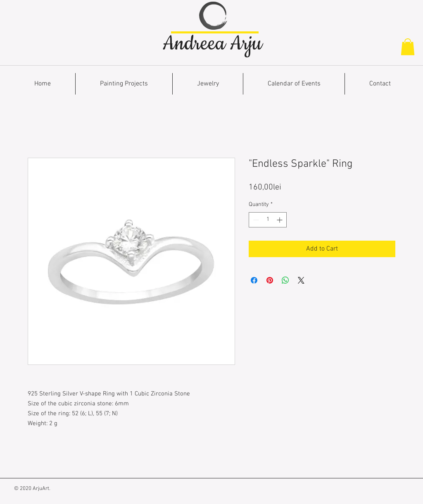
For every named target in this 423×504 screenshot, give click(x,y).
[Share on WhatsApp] (285, 280)
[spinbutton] (268, 220)
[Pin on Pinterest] (270, 280)
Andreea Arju (212, 44)
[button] (408, 47)
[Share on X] (301, 280)
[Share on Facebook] (254, 280)
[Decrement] (255, 220)
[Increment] (280, 220)
